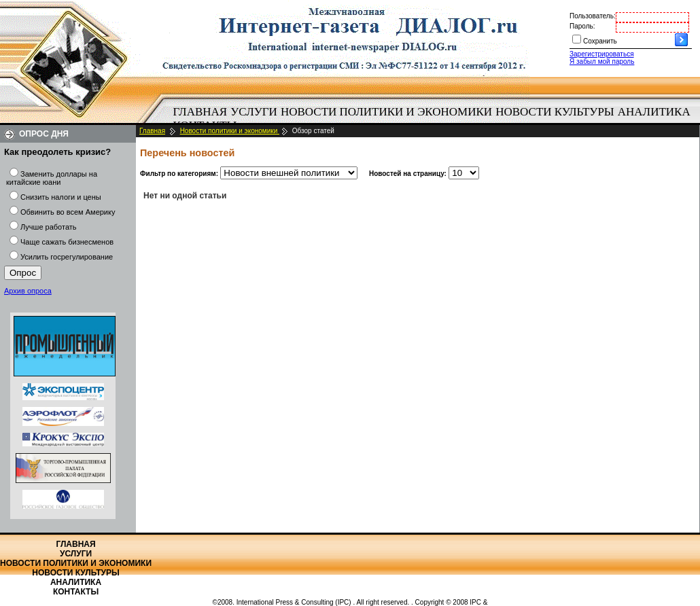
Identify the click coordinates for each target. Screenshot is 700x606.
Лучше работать (49, 227)
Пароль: (582, 26)
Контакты (76, 592)
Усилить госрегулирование (67, 257)
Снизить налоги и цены (61, 197)
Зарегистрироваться (602, 54)
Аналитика (654, 112)
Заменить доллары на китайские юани (52, 178)
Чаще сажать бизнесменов (67, 242)
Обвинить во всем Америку (68, 212)
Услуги (254, 112)
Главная (200, 112)
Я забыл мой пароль (602, 61)
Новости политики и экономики (386, 112)
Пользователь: (593, 16)
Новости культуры (555, 112)
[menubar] (435, 119)
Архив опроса (28, 291)
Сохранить (600, 41)
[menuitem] (200, 112)
